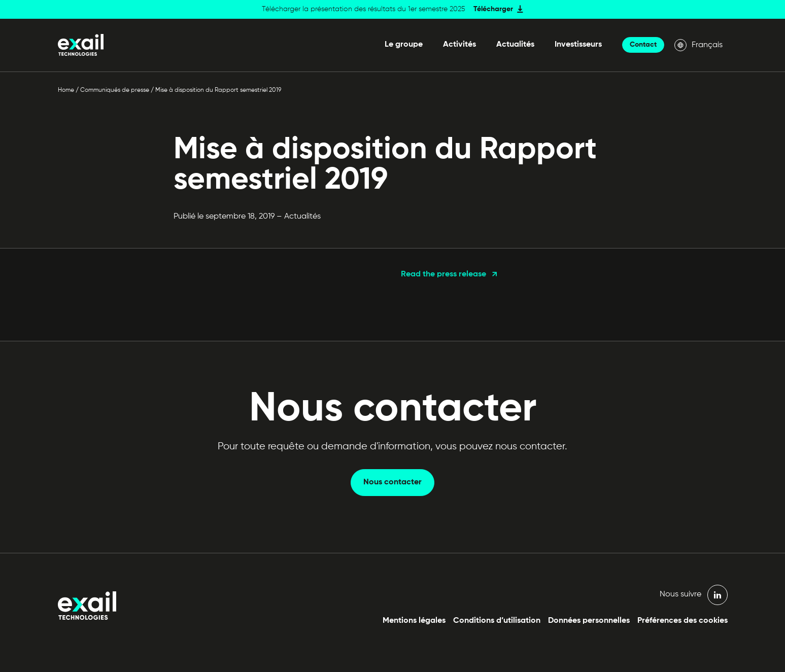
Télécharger (493, 9)
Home (66, 90)
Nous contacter (392, 482)
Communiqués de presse (115, 90)
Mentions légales (414, 621)
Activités (459, 45)
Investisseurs (578, 45)
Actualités (515, 45)
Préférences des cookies (682, 621)
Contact (643, 45)
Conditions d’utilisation (497, 621)
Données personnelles (589, 621)
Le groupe (404, 45)
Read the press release (443, 274)
